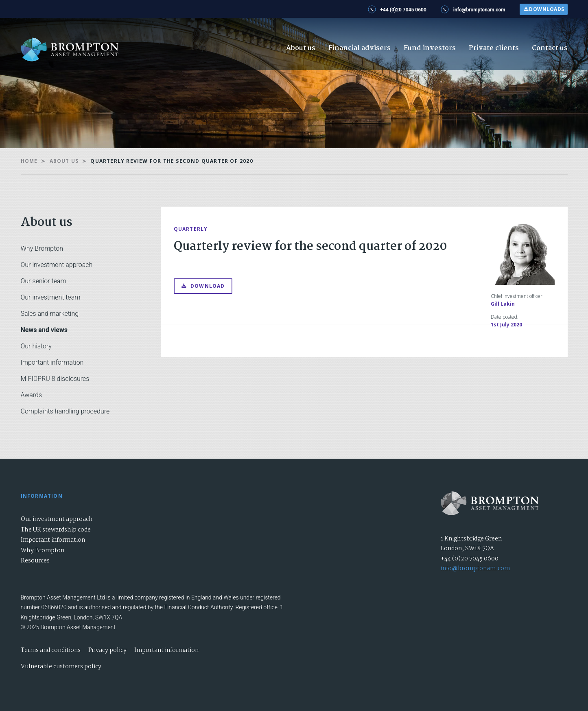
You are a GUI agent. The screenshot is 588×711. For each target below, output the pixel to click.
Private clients (494, 48)
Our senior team (44, 281)
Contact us (550, 48)
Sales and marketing (50, 314)
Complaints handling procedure (65, 411)
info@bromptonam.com (475, 569)
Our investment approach (57, 265)
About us (301, 48)
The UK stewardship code (56, 530)
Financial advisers (360, 48)
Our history (36, 346)
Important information (52, 362)
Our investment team (51, 297)
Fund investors (430, 48)
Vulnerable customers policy (61, 667)
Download (203, 286)
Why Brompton (42, 248)
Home (29, 161)
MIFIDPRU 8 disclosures (55, 379)
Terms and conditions (51, 650)
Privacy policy (107, 650)
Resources (35, 561)
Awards (32, 395)
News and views (44, 330)
